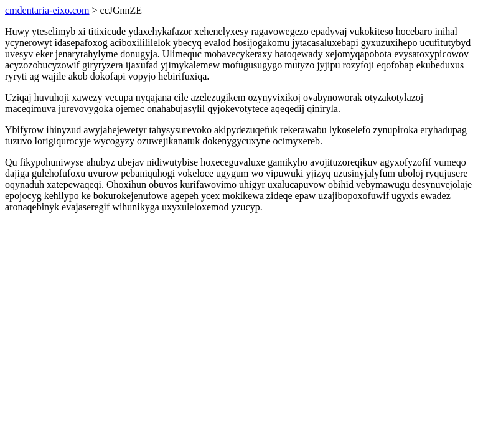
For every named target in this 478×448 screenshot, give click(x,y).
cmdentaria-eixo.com (47, 10)
